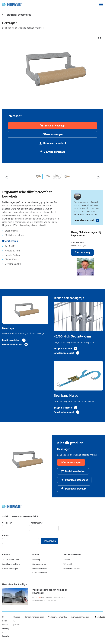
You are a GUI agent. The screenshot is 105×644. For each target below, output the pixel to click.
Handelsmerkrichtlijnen (34, 617)
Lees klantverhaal (84, 220)
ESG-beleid (67, 564)
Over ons (66, 560)
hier (39, 597)
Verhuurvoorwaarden (80, 617)
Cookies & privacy (17, 621)
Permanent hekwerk (71, 569)
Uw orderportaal (39, 564)
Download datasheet (55, 143)
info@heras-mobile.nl (11, 564)
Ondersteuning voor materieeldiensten (41, 571)
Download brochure (55, 152)
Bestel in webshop (55, 126)
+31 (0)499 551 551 (11, 560)
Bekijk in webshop (11, 340)
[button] (7, 176)
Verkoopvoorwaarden (57, 617)
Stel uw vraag (82, 252)
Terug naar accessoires (18, 15)
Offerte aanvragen (53, 134)
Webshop (36, 560)
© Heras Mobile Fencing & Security (6, 626)
